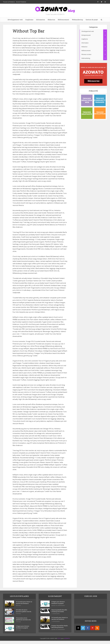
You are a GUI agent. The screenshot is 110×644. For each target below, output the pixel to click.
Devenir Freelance (21, 2)
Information (40, 20)
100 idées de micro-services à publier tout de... (23, 612)
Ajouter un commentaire (58, 606)
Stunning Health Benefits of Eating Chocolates (57, 612)
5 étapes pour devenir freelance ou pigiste (23, 629)
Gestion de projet (92, 20)
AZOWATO (67, 642)
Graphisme (29, 20)
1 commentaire (56, 616)
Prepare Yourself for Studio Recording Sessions (58, 630)
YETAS (59, 642)
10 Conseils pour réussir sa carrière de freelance (23, 603)
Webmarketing (77, 20)
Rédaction (51, 20)
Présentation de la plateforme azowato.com (24, 621)
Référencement (63, 20)
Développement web (15, 20)
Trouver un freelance (9, 2)
